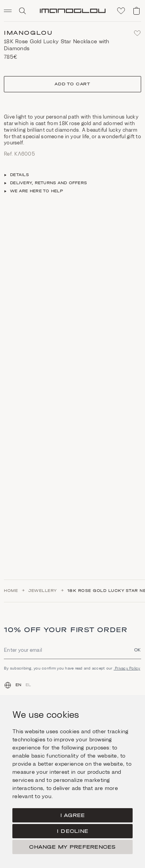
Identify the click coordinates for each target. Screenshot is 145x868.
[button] (11, 11)
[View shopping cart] (136, 11)
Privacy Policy (127, 668)
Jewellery (43, 591)
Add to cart (72, 84)
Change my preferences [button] (72, 847)
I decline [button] (72, 831)
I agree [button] (73, 815)
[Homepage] (73, 11)
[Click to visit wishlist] (121, 11)
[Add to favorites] (137, 33)
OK (138, 650)
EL (28, 685)
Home (11, 591)
